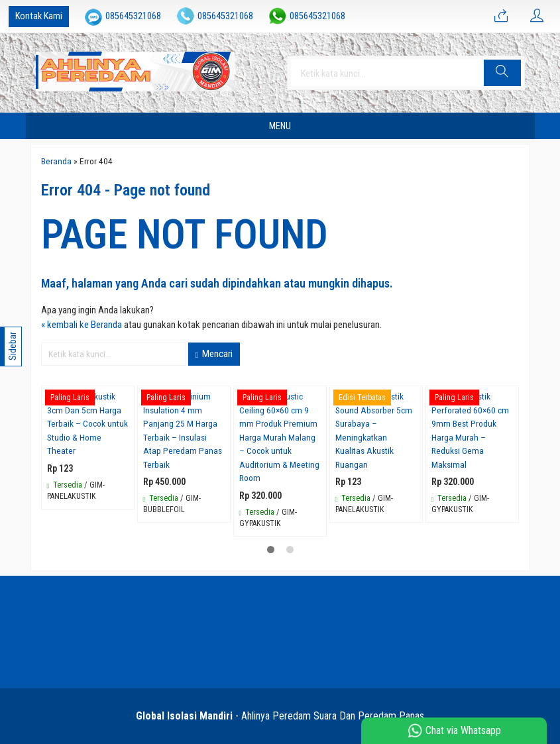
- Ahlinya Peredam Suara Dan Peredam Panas (280, 716)
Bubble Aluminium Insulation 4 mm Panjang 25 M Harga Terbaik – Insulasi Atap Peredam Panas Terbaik (183, 430)
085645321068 (133, 16)
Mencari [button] (214, 354)
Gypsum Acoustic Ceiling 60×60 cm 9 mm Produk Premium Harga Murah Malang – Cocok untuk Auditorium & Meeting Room (279, 437)
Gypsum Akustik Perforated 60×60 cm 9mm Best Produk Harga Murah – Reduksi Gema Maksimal (470, 430)
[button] (502, 73)
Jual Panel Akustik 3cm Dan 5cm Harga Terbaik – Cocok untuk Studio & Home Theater (87, 423)
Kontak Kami (39, 16)
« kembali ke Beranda (82, 325)
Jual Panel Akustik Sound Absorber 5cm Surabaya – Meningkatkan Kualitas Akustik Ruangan (374, 430)
